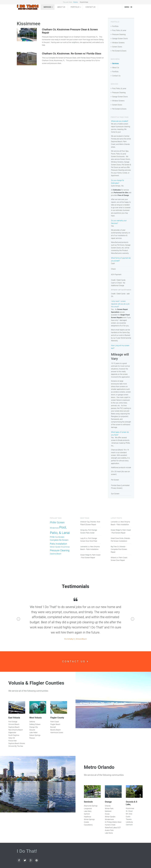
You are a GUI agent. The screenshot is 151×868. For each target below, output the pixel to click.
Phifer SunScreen (57, 537)
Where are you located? (120, 121)
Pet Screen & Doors (119, 51)
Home (75, 2)
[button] (18, 619)
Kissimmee (65, 547)
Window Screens (118, 43)
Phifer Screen (57, 522)
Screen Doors (117, 47)
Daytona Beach (56, 554)
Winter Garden (55, 547)
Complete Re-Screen (59, 540)
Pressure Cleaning (119, 34)
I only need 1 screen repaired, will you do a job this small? (120, 304)
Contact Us (90, 7)
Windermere (54, 528)
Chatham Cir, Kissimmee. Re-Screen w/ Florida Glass (72, 54)
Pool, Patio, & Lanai (119, 30)
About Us (61, 7)
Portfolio (75, 7)
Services (47, 7)
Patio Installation (59, 544)
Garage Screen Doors (120, 39)
